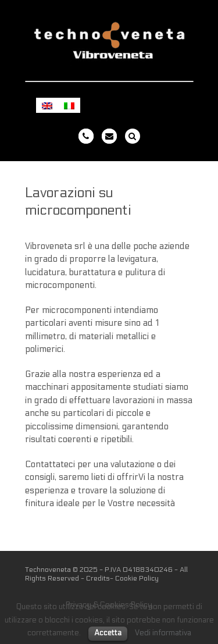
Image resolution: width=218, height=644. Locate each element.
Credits (98, 578)
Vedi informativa (163, 633)
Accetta (108, 633)
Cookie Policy (137, 578)
